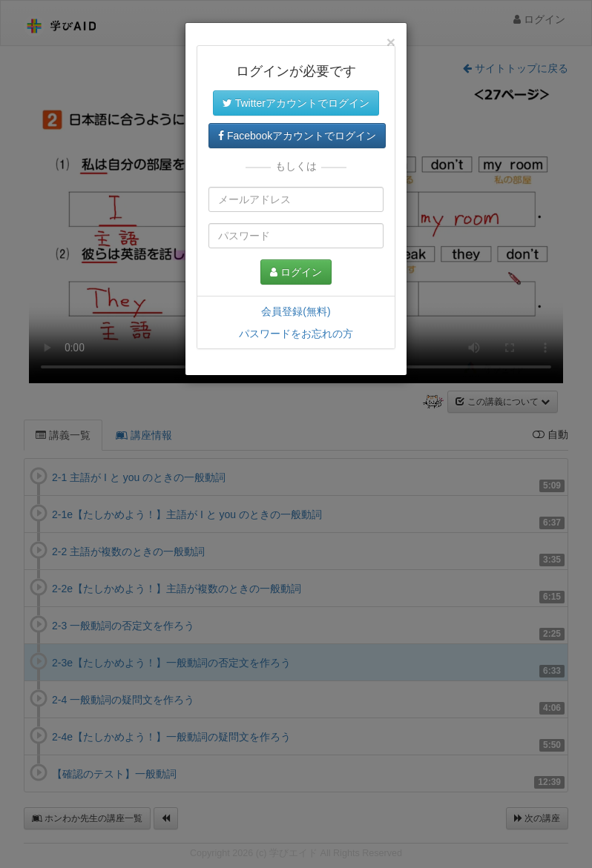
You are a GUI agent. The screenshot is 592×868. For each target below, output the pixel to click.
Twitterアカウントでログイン (296, 103)
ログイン (296, 272)
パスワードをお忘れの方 (296, 334)
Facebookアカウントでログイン (297, 136)
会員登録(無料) (296, 311)
